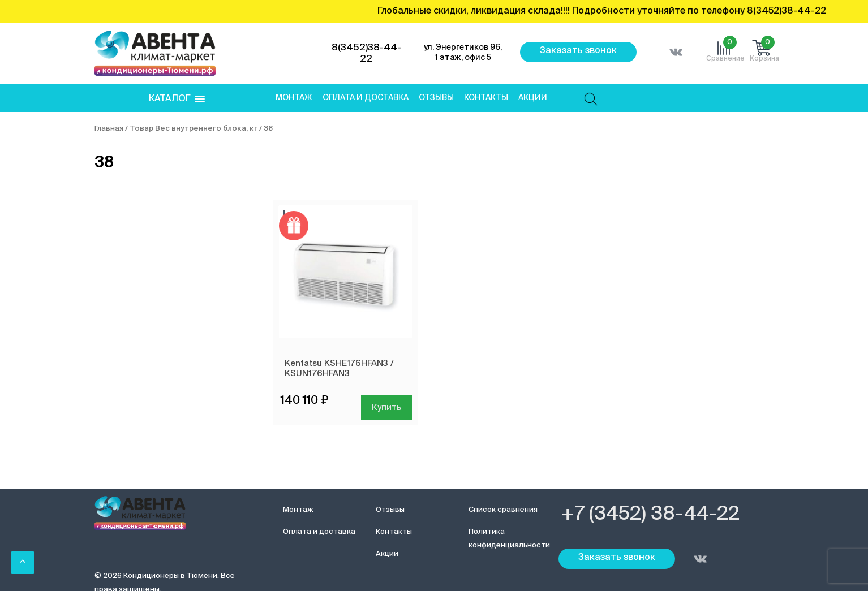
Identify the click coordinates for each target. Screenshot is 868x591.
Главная (109, 129)
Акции (533, 98)
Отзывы (436, 98)
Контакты (486, 98)
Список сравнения (503, 510)
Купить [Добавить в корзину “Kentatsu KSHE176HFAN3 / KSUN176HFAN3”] (386, 407)
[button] (177, 99)
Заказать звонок (578, 51)
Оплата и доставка (366, 98)
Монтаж (294, 98)
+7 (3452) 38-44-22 (650, 515)
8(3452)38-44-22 (366, 53)
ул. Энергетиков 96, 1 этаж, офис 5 (463, 53)
